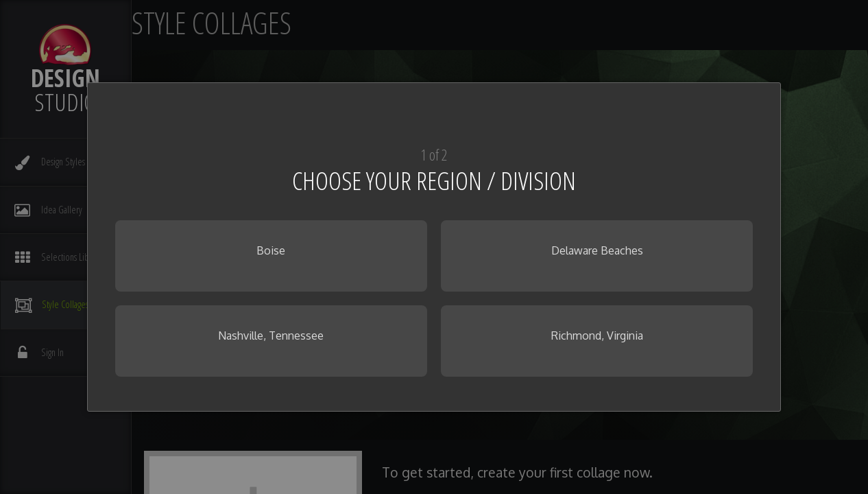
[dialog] (434, 247)
